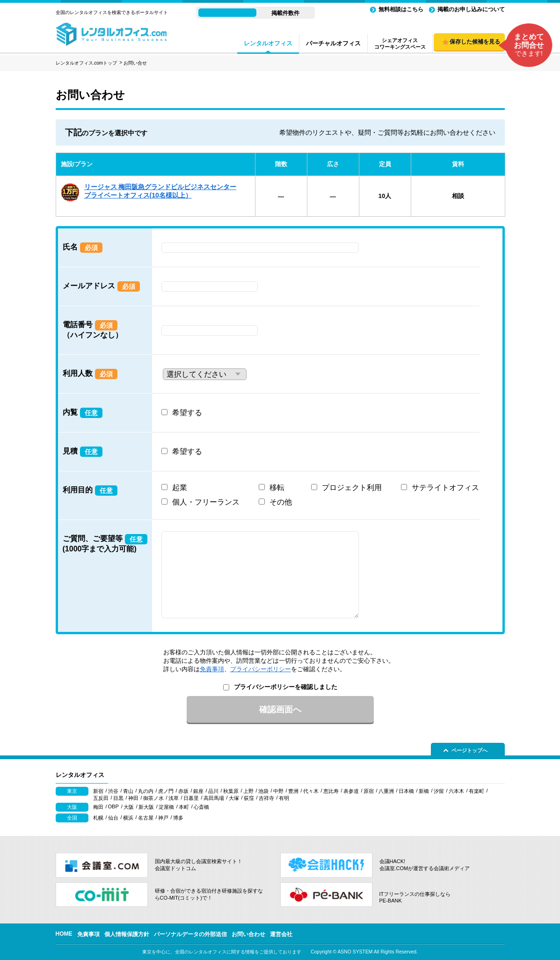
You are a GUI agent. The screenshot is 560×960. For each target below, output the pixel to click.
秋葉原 (231, 791)
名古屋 (146, 818)
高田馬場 (214, 798)
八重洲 (386, 791)
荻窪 (249, 798)
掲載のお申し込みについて (471, 9)
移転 (277, 487)
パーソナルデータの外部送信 (190, 934)
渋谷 (113, 791)
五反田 (101, 798)
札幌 (98, 818)
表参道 (351, 791)
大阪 (129, 807)
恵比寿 (331, 791)
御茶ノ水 (153, 798)
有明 (284, 798)
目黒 (118, 798)
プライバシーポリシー (261, 669)
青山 (128, 791)
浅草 (174, 798)
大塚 (234, 798)
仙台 (113, 818)
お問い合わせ (248, 934)
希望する (187, 413)
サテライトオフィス (445, 487)
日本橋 (406, 791)
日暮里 (191, 798)
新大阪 (146, 807)
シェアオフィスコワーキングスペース (400, 44)
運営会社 (281, 934)
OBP (113, 806)
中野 (278, 791)
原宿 (369, 791)
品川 (213, 791)
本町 (184, 807)
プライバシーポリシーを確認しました (286, 687)
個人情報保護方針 (127, 934)
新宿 (98, 791)
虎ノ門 (166, 791)
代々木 (311, 791)
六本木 (456, 791)
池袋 (263, 791)
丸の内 (146, 791)
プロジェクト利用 (352, 487)
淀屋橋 (166, 807)
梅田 (98, 807)
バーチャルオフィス (333, 43)
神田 (133, 798)
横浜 (128, 818)
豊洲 (293, 791)
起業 (180, 487)
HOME (64, 934)
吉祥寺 (266, 798)
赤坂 (183, 791)
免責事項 (212, 669)
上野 (248, 791)
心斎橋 (201, 807)
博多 (178, 818)
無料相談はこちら (401, 9)
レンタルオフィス (268, 43)
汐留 (439, 791)
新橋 (424, 791)
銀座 (198, 791)
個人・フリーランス (206, 502)
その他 (281, 502)
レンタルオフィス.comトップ (87, 63)
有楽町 (476, 791)
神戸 (163, 818)
